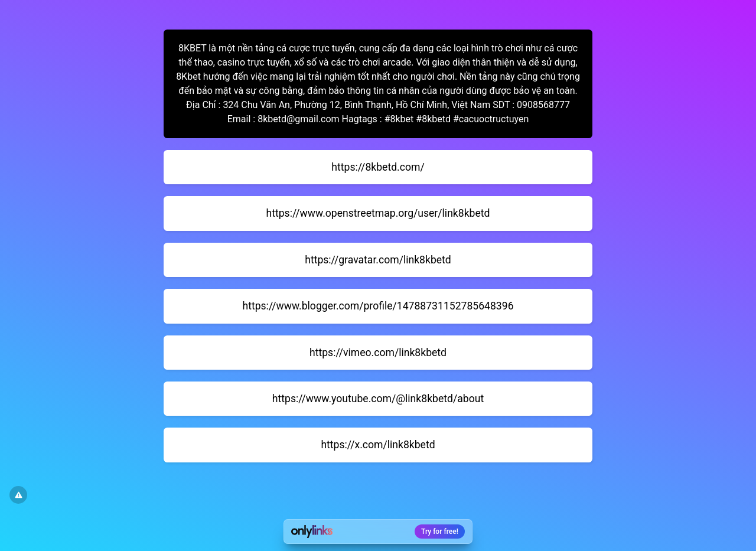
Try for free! (440, 532)
